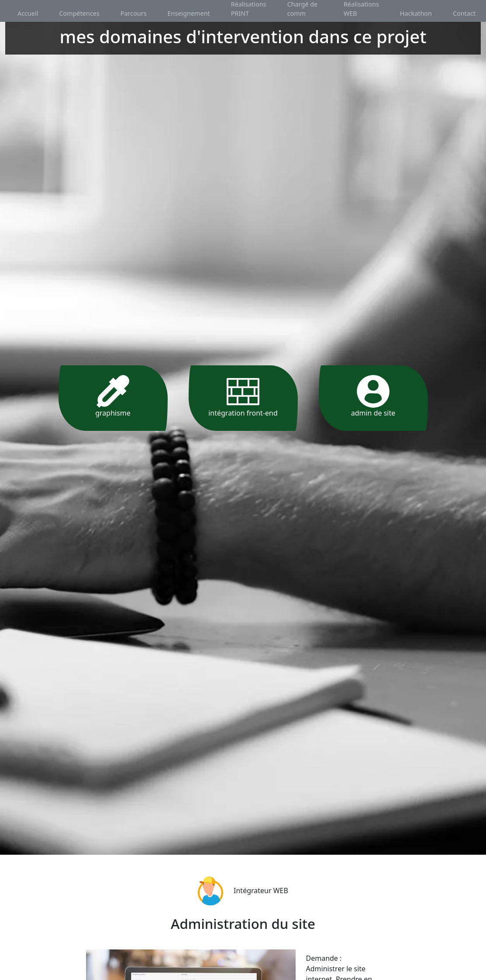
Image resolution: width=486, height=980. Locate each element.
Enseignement (189, 13)
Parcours (134, 13)
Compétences (79, 13)
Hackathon (416, 13)
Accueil (28, 13)
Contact (464, 13)
